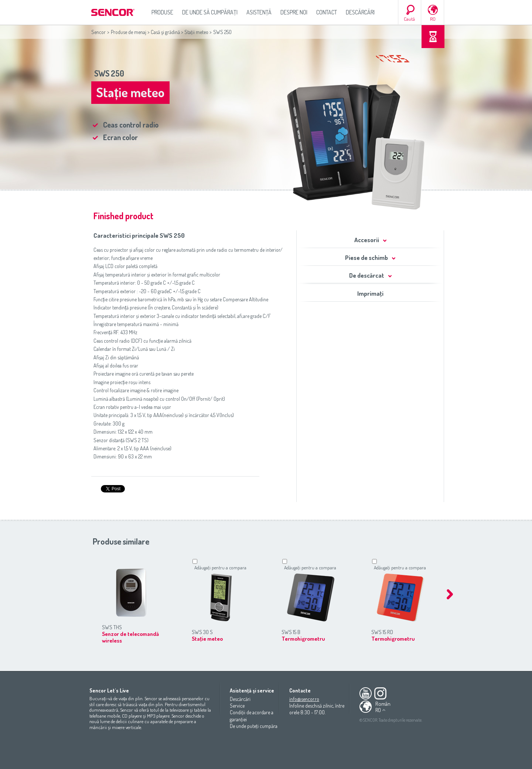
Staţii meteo (196, 32)
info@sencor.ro (304, 699)
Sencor (98, 32)
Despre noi (294, 12)
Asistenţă (259, 12)
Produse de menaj (129, 32)
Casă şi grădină (165, 32)
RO (433, 19)
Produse (162, 12)
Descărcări (360, 12)
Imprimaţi (370, 293)
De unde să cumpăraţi (210, 12)
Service (237, 706)
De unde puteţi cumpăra (254, 726)
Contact (327, 12)
